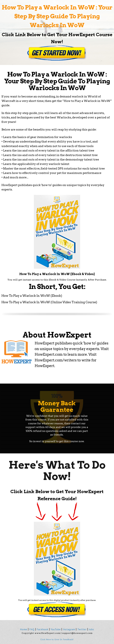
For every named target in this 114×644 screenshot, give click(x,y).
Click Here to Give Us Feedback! (57, 639)
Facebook (43, 629)
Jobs (91, 629)
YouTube (56, 629)
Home (24, 629)
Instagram (69, 629)
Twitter (82, 629)
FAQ (32, 629)
